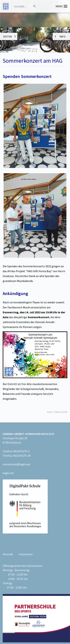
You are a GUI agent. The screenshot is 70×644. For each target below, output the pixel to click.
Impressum (26, 554)
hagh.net (8, 473)
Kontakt (8, 554)
